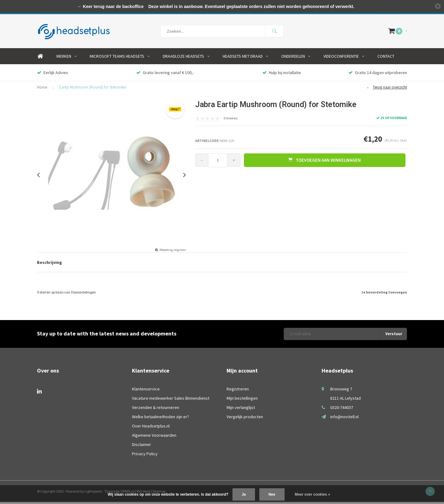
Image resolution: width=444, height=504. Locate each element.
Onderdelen (296, 58)
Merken (66, 58)
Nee (272, 494)
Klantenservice (146, 391)
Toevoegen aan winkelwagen (325, 162)
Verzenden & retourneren (156, 410)
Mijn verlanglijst (241, 410)
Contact (386, 58)
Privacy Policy (145, 456)
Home (40, 58)
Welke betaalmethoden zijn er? (160, 419)
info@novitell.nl (344, 419)
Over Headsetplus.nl (151, 428)
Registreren (238, 391)
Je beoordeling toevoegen (384, 294)
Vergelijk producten (245, 419)
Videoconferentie (344, 58)
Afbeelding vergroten (173, 252)
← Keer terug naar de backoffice (111, 6)
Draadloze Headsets (186, 58)
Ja (244, 494)
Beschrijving (49, 264)
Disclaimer (142, 447)
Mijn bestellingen (242, 400)
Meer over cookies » (312, 494)
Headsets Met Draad (245, 58)
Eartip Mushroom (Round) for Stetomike (93, 89)
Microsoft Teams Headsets (120, 58)
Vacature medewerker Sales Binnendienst (171, 400)
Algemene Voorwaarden (154, 437)
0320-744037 (342, 410)
